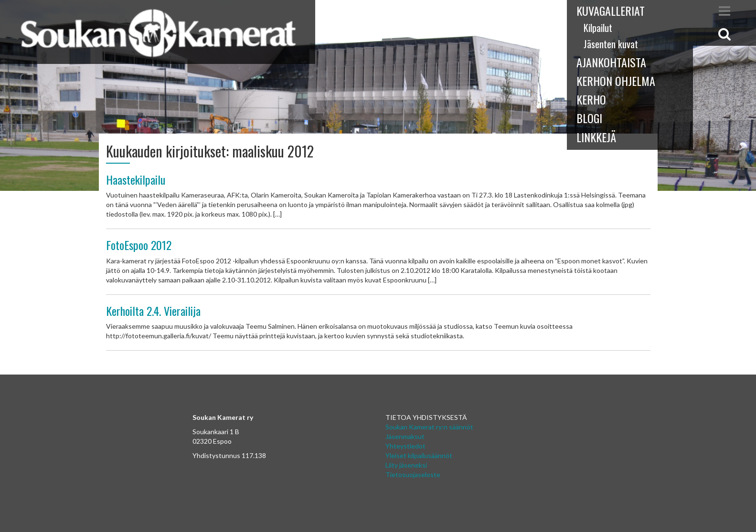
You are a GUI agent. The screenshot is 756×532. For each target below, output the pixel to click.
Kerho (591, 99)
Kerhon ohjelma (616, 81)
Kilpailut (598, 28)
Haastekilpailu (136, 179)
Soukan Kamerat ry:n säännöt (429, 427)
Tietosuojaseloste (413, 475)
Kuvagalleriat (611, 10)
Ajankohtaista (611, 62)
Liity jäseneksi (406, 465)
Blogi (589, 118)
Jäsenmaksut (405, 436)
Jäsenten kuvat (611, 44)
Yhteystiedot (405, 446)
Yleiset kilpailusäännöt (419, 455)
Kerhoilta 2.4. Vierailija (153, 311)
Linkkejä (596, 137)
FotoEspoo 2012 (139, 245)
